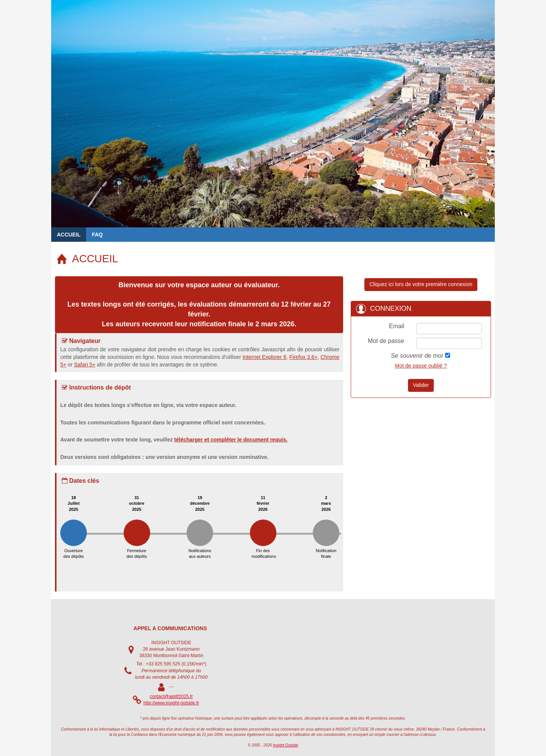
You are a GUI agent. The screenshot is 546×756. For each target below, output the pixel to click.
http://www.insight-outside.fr (171, 703)
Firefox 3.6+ (303, 357)
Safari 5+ (85, 365)
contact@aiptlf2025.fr (171, 697)
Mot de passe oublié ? (421, 366)
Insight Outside (286, 745)
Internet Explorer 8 (264, 357)
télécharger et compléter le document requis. (231, 440)
